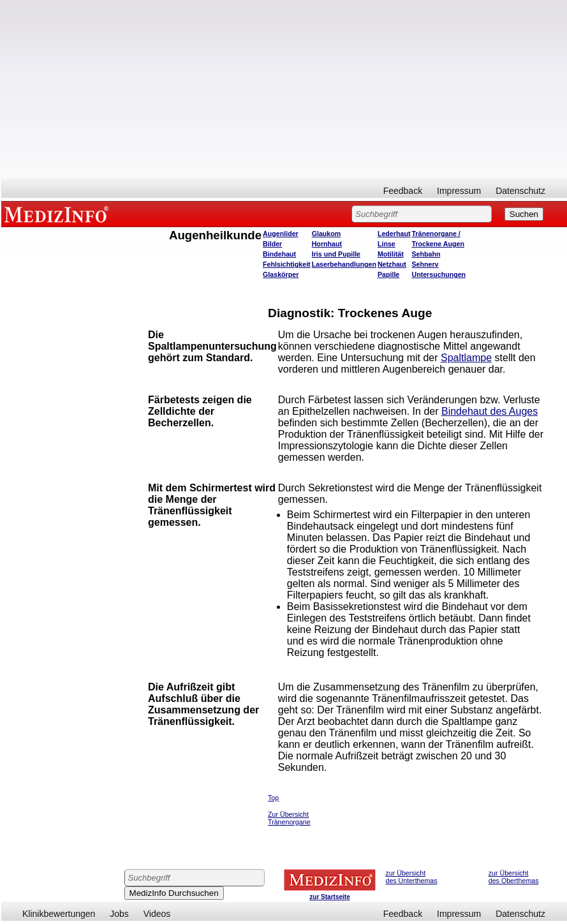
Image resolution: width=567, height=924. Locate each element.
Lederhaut (394, 234)
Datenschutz (520, 191)
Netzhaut (392, 264)
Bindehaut (279, 254)
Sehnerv (425, 264)
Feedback (403, 191)
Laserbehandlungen (344, 264)
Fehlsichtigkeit (287, 264)
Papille (388, 274)
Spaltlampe (466, 358)
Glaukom (327, 234)
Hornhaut (327, 244)
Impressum (459, 191)
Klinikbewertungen (59, 914)
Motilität (391, 254)
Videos (157, 914)
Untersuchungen (438, 274)
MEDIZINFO (59, 214)
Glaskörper (281, 274)
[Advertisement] (284, 89)
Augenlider (281, 234)
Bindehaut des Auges (490, 411)
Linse (387, 244)
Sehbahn (426, 254)
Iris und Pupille (336, 254)
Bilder (272, 244)
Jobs (119, 914)
